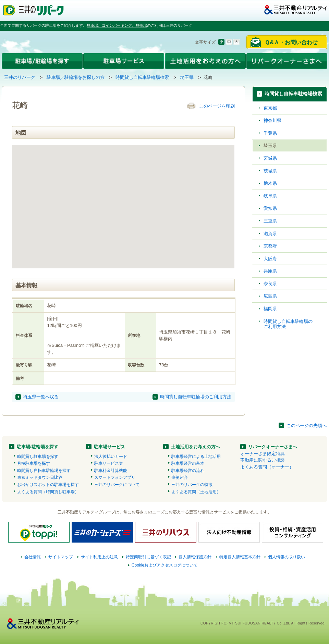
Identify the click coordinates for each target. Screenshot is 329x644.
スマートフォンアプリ (115, 477)
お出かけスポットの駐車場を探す (48, 485)
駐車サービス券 (109, 463)
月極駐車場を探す (34, 463)
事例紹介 (180, 477)
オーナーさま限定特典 (263, 454)
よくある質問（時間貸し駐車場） (48, 492)
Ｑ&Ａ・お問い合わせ (291, 42)
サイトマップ (61, 557)
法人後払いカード (111, 457)
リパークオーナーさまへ (273, 447)
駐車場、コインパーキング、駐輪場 (117, 25)
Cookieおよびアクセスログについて (165, 565)
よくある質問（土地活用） (196, 492)
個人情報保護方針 (195, 557)
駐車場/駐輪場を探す (38, 447)
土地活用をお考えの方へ (196, 447)
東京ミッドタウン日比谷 (40, 477)
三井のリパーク (20, 77)
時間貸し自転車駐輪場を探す (44, 471)
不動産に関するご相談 (263, 460)
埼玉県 (187, 77)
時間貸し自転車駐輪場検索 (142, 77)
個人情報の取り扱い (287, 557)
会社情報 (33, 557)
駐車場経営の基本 (188, 463)
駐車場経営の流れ (188, 471)
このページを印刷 (217, 106)
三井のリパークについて (117, 485)
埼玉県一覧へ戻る (41, 397)
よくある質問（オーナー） (267, 467)
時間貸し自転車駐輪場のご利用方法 (196, 397)
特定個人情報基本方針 (240, 557)
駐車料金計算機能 (111, 471)
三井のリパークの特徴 (192, 485)
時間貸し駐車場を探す (38, 457)
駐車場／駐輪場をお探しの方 (76, 77)
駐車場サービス (109, 447)
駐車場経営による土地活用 (196, 457)
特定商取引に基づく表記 (148, 557)
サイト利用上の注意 (99, 557)
